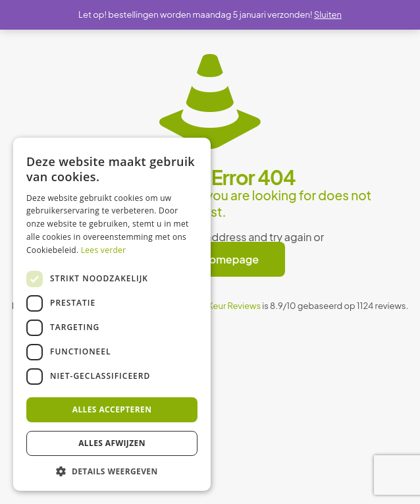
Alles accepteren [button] (112, 409)
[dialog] (112, 314)
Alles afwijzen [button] (112, 443)
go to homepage (217, 259)
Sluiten (328, 14)
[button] (112, 471)
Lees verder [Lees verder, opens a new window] (104, 250)
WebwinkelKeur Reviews (212, 306)
